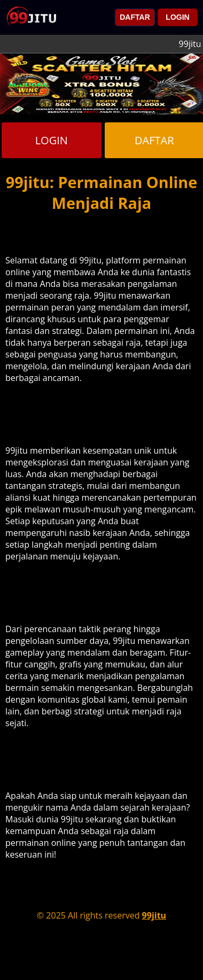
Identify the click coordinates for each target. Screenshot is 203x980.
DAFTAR (135, 17)
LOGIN (177, 17)
